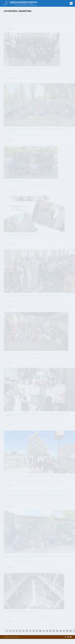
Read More (10, 29)
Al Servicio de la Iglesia (31, 19)
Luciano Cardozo (11, 74)
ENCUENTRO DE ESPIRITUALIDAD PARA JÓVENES (23, 16)
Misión (30, 74)
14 (54, 631)
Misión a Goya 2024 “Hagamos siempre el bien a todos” (27, 71)
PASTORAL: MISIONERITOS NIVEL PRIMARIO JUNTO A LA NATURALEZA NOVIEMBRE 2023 (37, 496)
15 (57, 631)
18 (67, 631)
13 (50, 631)
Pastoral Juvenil (47, 19)
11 (44, 631)
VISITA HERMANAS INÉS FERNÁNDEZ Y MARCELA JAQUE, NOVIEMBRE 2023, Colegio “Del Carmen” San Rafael (37, 417)
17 (64, 631)
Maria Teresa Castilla (12, 19)
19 (71, 631)
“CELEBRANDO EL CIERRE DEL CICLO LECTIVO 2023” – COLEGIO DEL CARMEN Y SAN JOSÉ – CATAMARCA (37, 299)
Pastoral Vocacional (57, 19)
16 (61, 631)
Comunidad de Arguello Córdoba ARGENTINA (23, 237)
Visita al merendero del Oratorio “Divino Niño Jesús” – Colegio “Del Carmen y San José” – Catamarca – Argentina (38, 559)
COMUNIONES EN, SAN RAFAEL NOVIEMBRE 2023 (23, 614)
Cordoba (31, 240)
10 (40, 631)
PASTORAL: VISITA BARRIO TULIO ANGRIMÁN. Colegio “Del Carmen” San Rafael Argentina (40, 478)
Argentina (40, 19)
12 (47, 631)
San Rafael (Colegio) (41, 186)
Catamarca (32, 136)
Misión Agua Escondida (15, 183)
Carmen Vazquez (11, 240)
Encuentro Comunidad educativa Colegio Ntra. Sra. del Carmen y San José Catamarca (36, 133)
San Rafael (35, 74)
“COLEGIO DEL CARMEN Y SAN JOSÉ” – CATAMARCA (24, 356)
